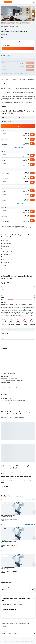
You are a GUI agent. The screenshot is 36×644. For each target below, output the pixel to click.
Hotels (10, 619)
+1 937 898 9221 (5, 36)
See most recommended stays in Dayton (28, 530)
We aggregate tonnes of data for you (19, 610)
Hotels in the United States (27, 619)
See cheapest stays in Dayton (29, 503)
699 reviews (9, 38)
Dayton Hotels (12, 620)
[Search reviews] (19, 330)
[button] (2, 2)
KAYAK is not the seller (19, 607)
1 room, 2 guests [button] (6, 45)
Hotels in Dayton (7, 592)
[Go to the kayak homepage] (8, 2)
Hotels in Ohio (5, 620)
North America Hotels (17, 619)
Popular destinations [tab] (18, 583)
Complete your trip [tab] (7, 583)
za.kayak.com (5, 619)
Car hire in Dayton (7, 590)
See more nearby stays (31, 478)
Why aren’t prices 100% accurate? (19, 612)
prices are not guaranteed (26, 603)
